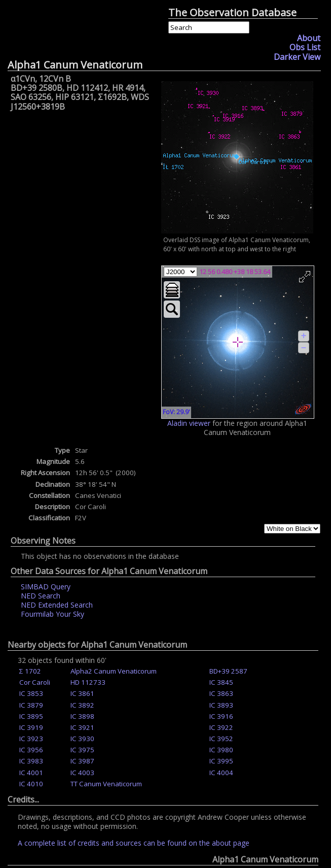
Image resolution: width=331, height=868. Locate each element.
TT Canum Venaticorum (106, 784)
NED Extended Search (57, 605)
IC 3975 (82, 750)
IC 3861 (82, 693)
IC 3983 (31, 761)
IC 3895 (31, 716)
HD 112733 (88, 682)
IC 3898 (82, 716)
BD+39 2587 (228, 671)
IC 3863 (221, 693)
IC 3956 (31, 750)
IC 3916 (221, 716)
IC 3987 (82, 761)
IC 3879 (31, 705)
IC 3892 (82, 705)
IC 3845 (221, 682)
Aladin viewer (189, 423)
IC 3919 (31, 727)
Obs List (305, 47)
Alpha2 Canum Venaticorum (114, 671)
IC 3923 (31, 739)
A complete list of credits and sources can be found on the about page (134, 843)
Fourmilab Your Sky (52, 614)
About (309, 38)
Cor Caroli (35, 682)
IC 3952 (221, 739)
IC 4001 (31, 773)
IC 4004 (221, 773)
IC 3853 (31, 693)
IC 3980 (221, 750)
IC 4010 (31, 784)
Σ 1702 (30, 671)
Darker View (297, 57)
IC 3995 (221, 761)
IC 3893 (221, 705)
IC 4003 (82, 773)
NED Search (41, 596)
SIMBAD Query (46, 587)
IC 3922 (221, 727)
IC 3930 (82, 739)
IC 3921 (82, 727)
